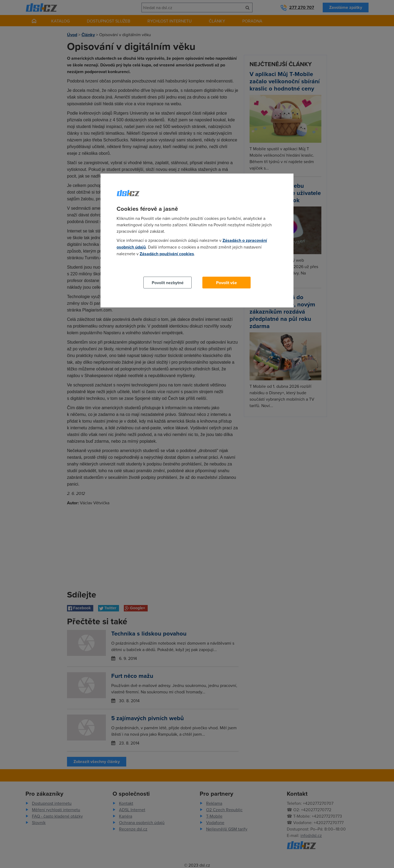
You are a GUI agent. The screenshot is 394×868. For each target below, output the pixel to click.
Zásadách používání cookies (167, 254)
